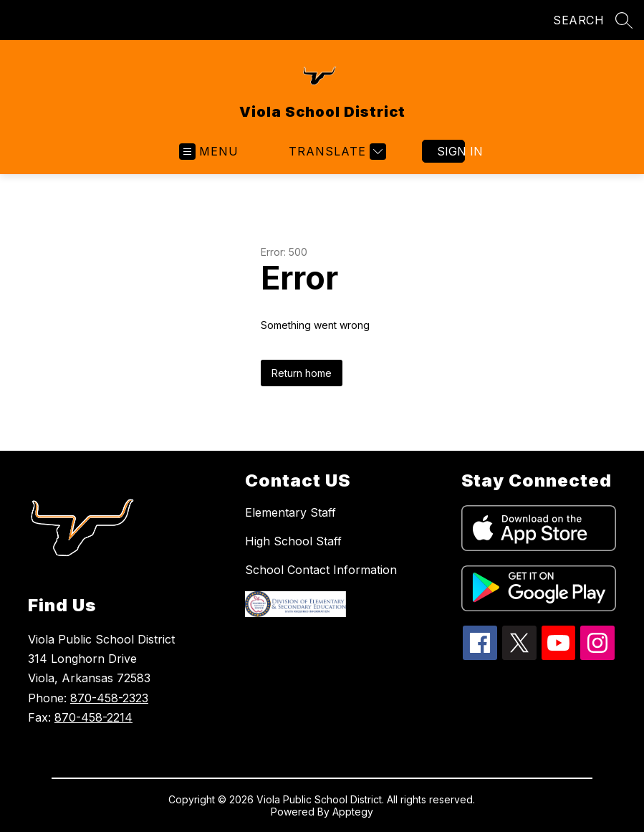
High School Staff (293, 541)
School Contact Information (321, 570)
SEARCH (578, 20)
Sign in (451, 151)
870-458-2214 (93, 717)
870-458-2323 (109, 698)
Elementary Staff (290, 512)
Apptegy (353, 812)
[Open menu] (209, 152)
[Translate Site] (336, 152)
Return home (302, 373)
